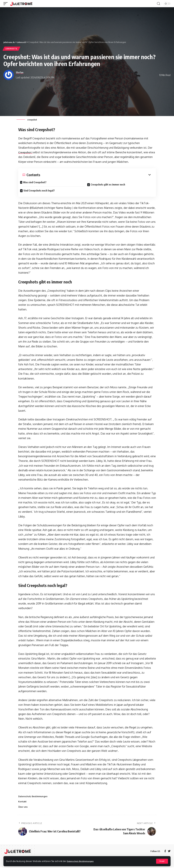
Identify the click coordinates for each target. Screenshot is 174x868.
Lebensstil (11, 49)
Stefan (20, 72)
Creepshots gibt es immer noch (110, 183)
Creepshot (26, 152)
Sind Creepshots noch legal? (41, 189)
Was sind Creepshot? (37, 182)
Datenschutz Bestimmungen (82, 861)
